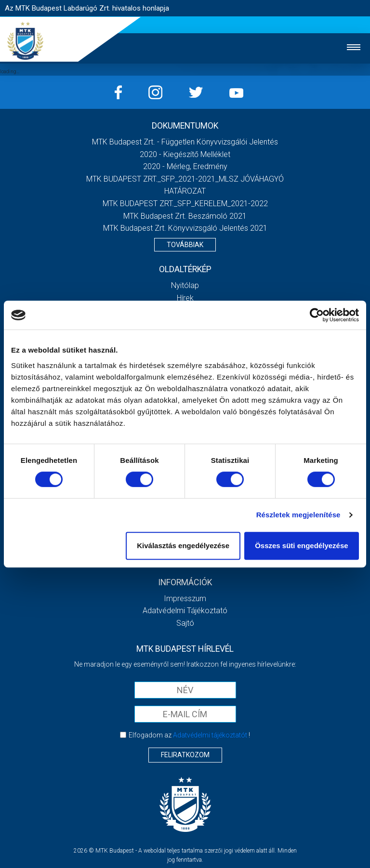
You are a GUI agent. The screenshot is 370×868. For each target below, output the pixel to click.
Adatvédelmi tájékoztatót (210, 735)
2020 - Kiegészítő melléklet (185, 154)
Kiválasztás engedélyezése (183, 546)
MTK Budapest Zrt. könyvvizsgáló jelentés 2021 (185, 228)
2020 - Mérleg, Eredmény (185, 166)
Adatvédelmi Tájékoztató (185, 611)
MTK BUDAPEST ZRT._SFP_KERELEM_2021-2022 (185, 204)
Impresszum (185, 598)
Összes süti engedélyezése (301, 546)
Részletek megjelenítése (298, 515)
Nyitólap (185, 285)
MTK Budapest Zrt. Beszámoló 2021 (185, 216)
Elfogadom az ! (189, 735)
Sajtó (185, 623)
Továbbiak (185, 245)
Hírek (185, 298)
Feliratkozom (185, 755)
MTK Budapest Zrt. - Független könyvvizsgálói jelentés (185, 142)
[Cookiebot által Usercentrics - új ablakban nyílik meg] (317, 315)
